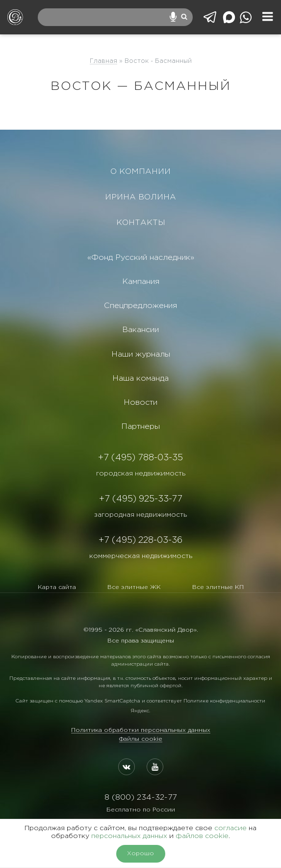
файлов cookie (202, 836)
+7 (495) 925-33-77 (141, 499)
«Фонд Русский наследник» (141, 258)
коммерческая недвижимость (141, 556)
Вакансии (140, 330)
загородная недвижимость (140, 515)
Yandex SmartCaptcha (112, 701)
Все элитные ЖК (134, 587)
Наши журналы (141, 354)
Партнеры (140, 427)
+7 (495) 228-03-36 (140, 540)
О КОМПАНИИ (140, 172)
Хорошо (140, 854)
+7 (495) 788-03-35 (140, 458)
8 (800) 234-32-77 (140, 798)
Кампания (141, 282)
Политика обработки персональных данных (141, 730)
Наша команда (140, 378)
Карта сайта (57, 587)
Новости (140, 403)
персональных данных (129, 836)
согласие (230, 828)
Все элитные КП (218, 587)
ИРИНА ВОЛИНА (140, 197)
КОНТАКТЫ (141, 223)
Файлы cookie (141, 739)
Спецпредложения (140, 306)
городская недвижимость (141, 474)
